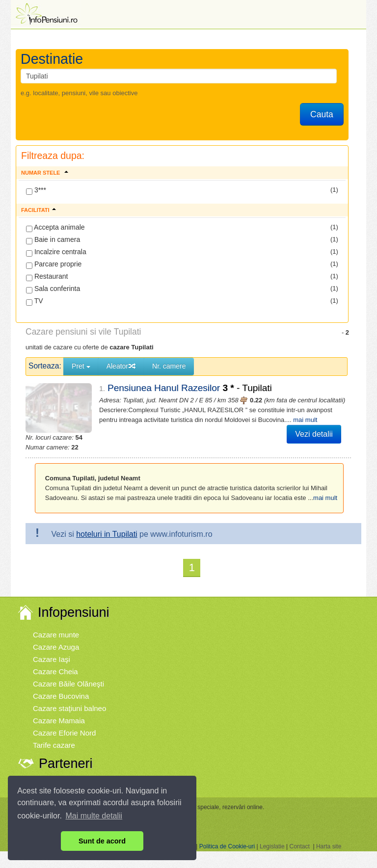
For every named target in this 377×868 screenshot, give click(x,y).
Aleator (121, 366)
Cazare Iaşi (52, 650)
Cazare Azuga (56, 638)
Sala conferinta (53, 289)
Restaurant (47, 277)
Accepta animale (55, 228)
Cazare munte (56, 626)
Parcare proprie (54, 264)
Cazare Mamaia (59, 712)
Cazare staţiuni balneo (69, 699)
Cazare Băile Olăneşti (68, 675)
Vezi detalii (314, 434)
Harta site (329, 838)
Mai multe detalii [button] (94, 816)
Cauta (322, 114)
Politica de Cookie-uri (227, 838)
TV (35, 301)
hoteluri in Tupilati (107, 525)
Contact (299, 838)
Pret (81, 366)
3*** (36, 190)
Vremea (46, 775)
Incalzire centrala (56, 252)
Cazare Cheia (55, 663)
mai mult (276, 420)
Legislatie (272, 838)
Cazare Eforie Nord (64, 724)
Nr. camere (169, 366)
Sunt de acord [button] (102, 841)
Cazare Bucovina (61, 687)
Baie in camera (53, 240)
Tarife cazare (54, 736)
